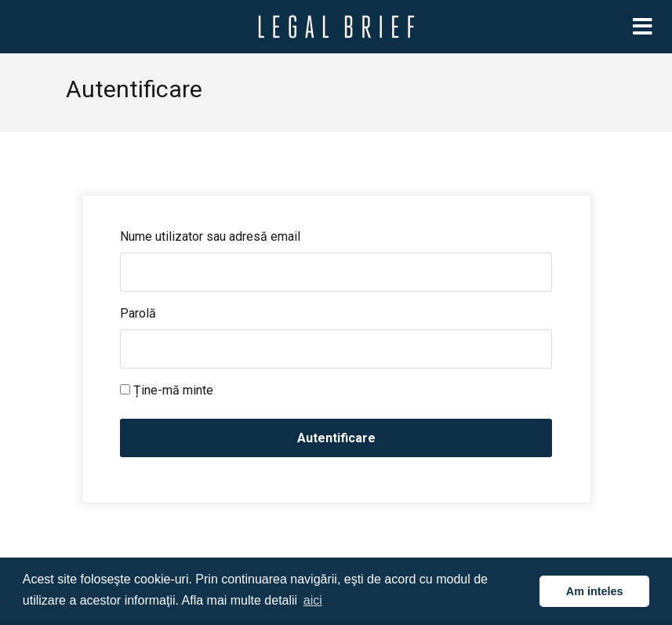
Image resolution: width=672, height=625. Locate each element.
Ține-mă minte (167, 390)
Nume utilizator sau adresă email (210, 236)
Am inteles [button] (595, 591)
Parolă (138, 313)
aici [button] (313, 600)
